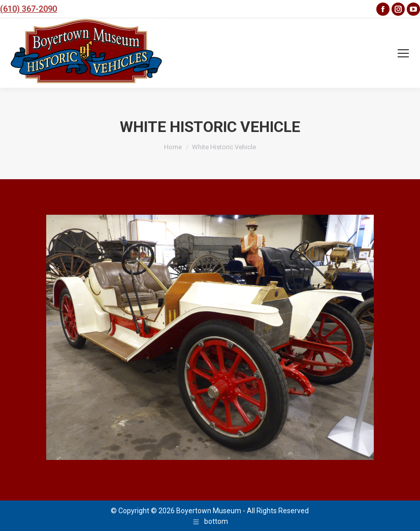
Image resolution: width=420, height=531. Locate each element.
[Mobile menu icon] (403, 53)
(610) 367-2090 (28, 9)
